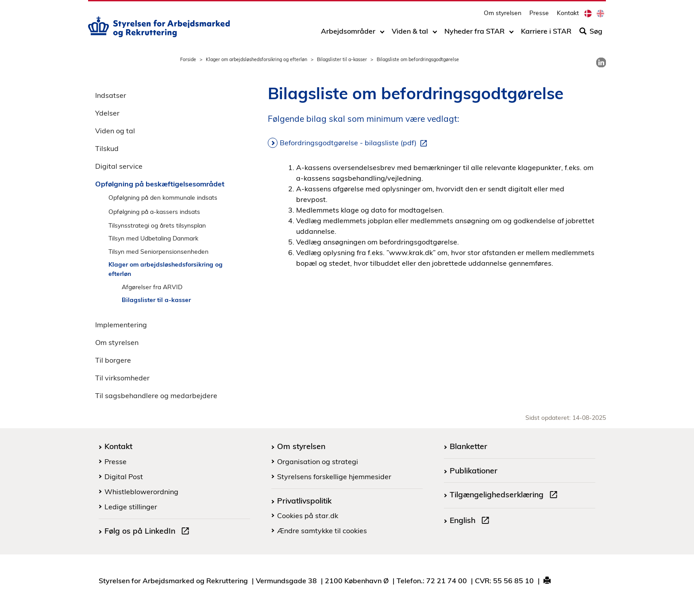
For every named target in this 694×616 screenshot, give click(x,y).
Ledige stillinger (131, 507)
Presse (539, 16)
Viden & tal (410, 34)
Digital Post (124, 477)
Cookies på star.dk (308, 515)
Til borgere (113, 360)
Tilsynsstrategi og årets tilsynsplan (157, 225)
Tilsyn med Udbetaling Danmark (153, 238)
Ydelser (107, 113)
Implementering (121, 325)
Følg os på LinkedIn (149, 532)
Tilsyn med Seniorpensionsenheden (158, 251)
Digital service (119, 166)
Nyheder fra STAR (474, 34)
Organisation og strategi (318, 461)
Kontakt (568, 16)
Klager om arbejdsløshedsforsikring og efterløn (256, 59)
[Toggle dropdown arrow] (382, 34)
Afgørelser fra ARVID (152, 287)
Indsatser (111, 95)
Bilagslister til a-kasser (342, 59)
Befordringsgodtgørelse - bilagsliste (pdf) (355, 143)
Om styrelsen (503, 16)
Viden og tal (115, 131)
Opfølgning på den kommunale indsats (163, 197)
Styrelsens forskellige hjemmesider (334, 477)
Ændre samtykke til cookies (322, 531)
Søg (591, 34)
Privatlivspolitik (304, 500)
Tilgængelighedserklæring (505, 496)
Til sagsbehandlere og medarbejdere (156, 395)
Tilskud (107, 148)
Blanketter (468, 446)
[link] (601, 62)
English (471, 521)
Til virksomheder (122, 378)
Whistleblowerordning (141, 492)
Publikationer (474, 470)
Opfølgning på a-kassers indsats (154, 211)
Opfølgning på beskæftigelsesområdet (160, 184)
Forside (188, 59)
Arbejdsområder (348, 34)
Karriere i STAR (546, 34)
